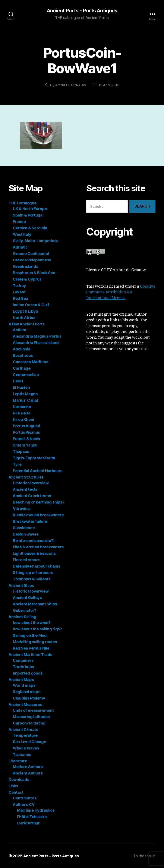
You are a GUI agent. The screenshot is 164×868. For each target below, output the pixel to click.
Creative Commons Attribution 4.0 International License (121, 292)
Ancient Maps (21, 680)
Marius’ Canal (25, 400)
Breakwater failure (30, 521)
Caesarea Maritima (31, 362)
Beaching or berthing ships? (39, 502)
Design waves (26, 534)
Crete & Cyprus (27, 279)
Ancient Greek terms (32, 496)
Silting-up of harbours (33, 573)
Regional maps (27, 692)
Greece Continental (31, 254)
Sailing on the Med (30, 635)
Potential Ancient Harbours (38, 471)
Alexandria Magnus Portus (37, 336)
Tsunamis (22, 755)
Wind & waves (26, 748)
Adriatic (20, 247)
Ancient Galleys (27, 598)
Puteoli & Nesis (26, 439)
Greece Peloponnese (32, 260)
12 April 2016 (109, 85)
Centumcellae (26, 375)
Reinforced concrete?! (34, 541)
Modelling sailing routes (35, 642)
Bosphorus (23, 355)
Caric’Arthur (28, 823)
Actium (19, 330)
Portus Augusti (26, 426)
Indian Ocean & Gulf (31, 305)
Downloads (19, 779)
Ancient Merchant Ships (35, 604)
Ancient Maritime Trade (30, 655)
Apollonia (22, 349)
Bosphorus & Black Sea (34, 273)
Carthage (22, 368)
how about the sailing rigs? (37, 629)
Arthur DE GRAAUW (71, 85)
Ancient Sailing (22, 617)
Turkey (19, 286)
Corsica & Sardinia (30, 228)
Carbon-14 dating (29, 723)
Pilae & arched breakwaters (38, 547)
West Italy (22, 234)
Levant (19, 292)
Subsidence (24, 528)
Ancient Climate (23, 730)
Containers (23, 660)
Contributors (25, 798)
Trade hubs (23, 667)
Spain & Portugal (28, 215)
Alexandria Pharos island (36, 343)
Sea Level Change (29, 742)
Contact (16, 792)
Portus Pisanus (26, 432)
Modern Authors (28, 767)
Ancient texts (25, 489)
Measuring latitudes (31, 717)
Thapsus (21, 452)
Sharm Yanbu (25, 445)
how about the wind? (32, 623)
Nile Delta (22, 413)
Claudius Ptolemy (29, 698)
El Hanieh (21, 387)
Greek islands (26, 266)
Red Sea (20, 298)
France (19, 222)
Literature (18, 761)
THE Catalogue (23, 203)
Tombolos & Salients (32, 579)
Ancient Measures (25, 705)
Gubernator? (25, 610)
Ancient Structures (26, 477)
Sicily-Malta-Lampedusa (36, 241)
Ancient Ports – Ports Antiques (51, 856)
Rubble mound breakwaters (38, 515)
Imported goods (28, 673)
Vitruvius (21, 509)
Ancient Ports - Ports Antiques (82, 11)
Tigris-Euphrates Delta (34, 458)
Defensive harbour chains (37, 566)
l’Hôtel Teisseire (32, 817)
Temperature (25, 735)
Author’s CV (24, 804)
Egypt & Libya (26, 311)
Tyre (17, 464)
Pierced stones (27, 560)
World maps (24, 685)
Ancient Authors (28, 773)
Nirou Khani (23, 419)
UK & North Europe (30, 209)
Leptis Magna (25, 394)
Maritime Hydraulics (36, 810)
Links (13, 786)
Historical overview (31, 483)
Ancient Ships (21, 585)
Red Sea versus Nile (31, 648)
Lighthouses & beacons (34, 553)
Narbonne (22, 407)
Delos (18, 381)
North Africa (24, 318)
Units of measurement (33, 710)
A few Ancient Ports (27, 324)
